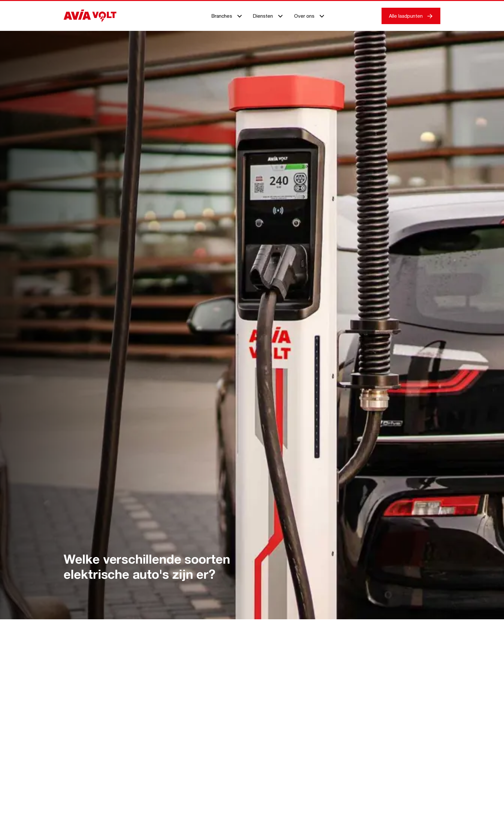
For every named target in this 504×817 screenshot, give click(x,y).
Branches (227, 16)
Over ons (310, 16)
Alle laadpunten (411, 16)
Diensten (268, 16)
